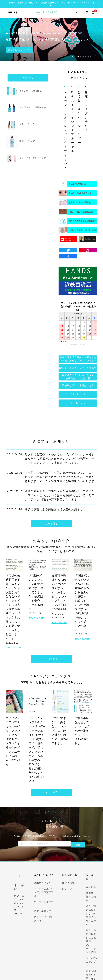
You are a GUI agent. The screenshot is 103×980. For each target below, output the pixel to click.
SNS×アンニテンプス (92, 952)
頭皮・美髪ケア (43, 902)
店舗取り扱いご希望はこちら (78, 371)
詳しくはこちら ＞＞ (22, 32)
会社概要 (91, 878)
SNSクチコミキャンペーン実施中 (78, 352)
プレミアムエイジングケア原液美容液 (44, 883)
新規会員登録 (69, 873)
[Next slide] (96, 39)
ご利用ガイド (78, 381)
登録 (78, 835)
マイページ (28, 61)
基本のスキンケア (44, 873)
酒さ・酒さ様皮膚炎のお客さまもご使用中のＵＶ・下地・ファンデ (78, 342)
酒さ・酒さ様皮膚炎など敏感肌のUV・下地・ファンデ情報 (91, 932)
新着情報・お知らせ (91, 887)
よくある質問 (78, 391)
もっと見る (51, 512)
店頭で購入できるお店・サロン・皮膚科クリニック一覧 (78, 362)
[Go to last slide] (73, 39)
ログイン (67, 879)
